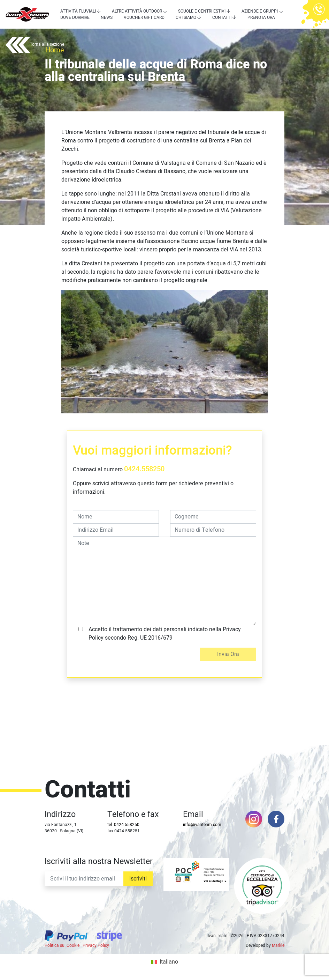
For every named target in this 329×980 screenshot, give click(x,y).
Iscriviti (138, 879)
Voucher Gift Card (144, 17)
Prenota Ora (261, 17)
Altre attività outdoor (137, 11)
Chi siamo (186, 17)
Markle (278, 945)
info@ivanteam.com (202, 825)
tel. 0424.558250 (123, 825)
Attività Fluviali (78, 11)
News (107, 17)
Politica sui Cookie (62, 945)
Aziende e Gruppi (260, 11)
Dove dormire (75, 17)
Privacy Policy (96, 945)
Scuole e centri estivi (202, 11)
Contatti (222, 17)
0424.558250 (144, 469)
